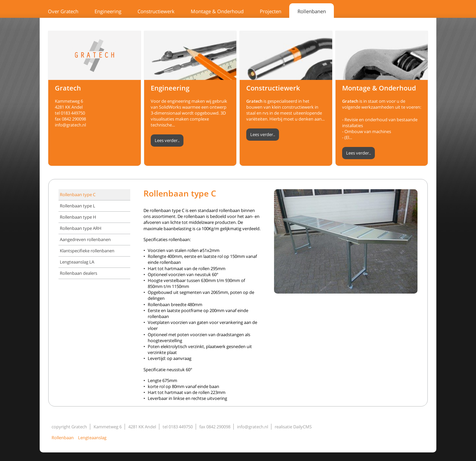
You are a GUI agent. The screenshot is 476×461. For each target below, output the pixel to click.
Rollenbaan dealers (79, 273)
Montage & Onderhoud (217, 11)
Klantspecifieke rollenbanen (87, 251)
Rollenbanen (312, 11)
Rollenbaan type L (78, 206)
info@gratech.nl (70, 125)
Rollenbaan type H (78, 217)
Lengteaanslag (92, 438)
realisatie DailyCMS (293, 427)
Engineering (108, 11)
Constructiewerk (156, 11)
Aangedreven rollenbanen (85, 239)
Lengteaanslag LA (77, 262)
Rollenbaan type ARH (81, 228)
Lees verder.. (167, 140)
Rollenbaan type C (78, 195)
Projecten (271, 11)
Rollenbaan (63, 438)
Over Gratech (63, 11)
